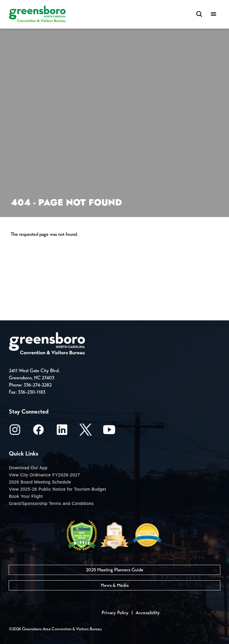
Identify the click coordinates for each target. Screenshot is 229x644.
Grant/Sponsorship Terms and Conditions (51, 503)
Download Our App (28, 468)
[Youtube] (109, 432)
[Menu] (213, 14)
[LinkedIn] (62, 432)
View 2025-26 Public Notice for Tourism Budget (58, 489)
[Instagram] (15, 432)
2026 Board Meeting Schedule (40, 482)
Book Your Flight (26, 496)
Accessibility (148, 613)
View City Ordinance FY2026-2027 (45, 475)
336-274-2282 (38, 385)
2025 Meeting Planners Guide (115, 570)
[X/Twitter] (86, 432)
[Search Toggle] (199, 14)
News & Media (115, 585)
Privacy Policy (115, 613)
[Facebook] (38, 432)
